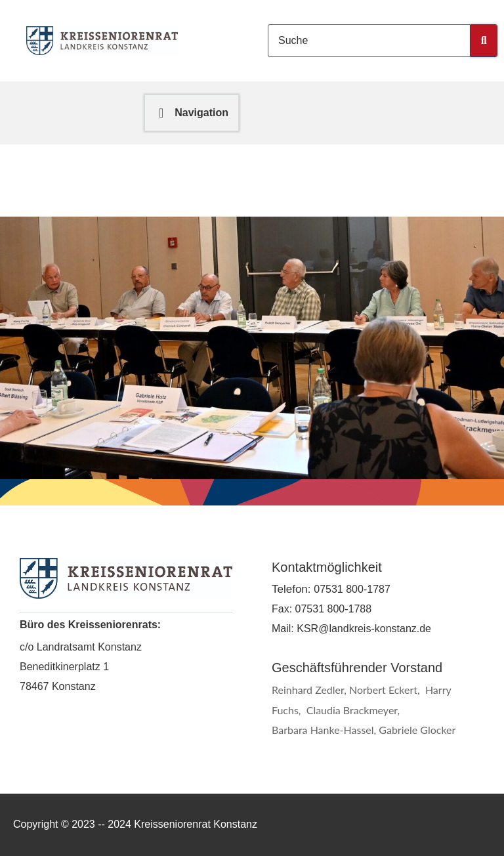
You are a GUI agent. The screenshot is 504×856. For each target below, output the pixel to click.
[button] (192, 113)
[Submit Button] (484, 41)
